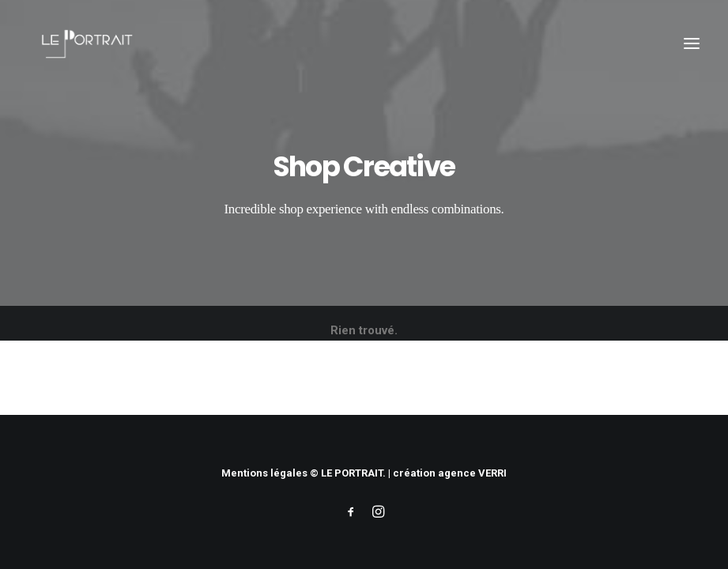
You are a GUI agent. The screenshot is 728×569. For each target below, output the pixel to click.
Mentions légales (264, 473)
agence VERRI (472, 473)
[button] (692, 43)
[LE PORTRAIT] (85, 43)
